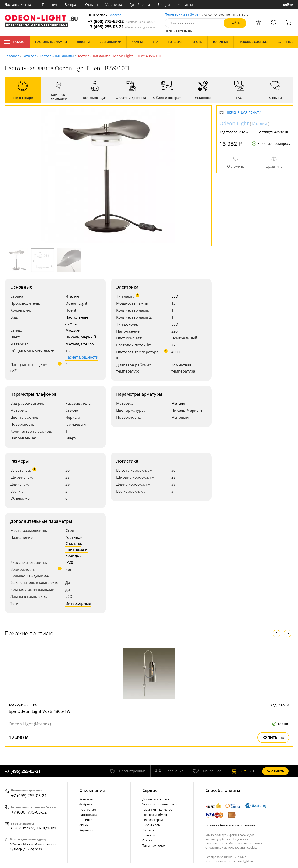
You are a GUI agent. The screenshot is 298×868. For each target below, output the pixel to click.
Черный (89, 337)
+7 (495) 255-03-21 (122, 27)
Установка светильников (160, 804)
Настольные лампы (56, 56)
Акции (84, 825)
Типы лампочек (154, 845)
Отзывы (92, 5)
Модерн (73, 330)
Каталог (15, 42)
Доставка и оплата (20, 5)
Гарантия (50, 5)
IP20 (69, 562)
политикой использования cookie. (232, 847)
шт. (239, 771)
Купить (273, 737)
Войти (288, 5)
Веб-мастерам (153, 820)
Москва (115, 15)
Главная (12, 56)
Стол (70, 530)
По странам (88, 809)
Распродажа (88, 815)
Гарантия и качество (157, 809)
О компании (92, 790)
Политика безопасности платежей (230, 825)
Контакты (185, 5)
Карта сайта (88, 830)
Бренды (164, 5)
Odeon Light (76, 303)
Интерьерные (78, 603)
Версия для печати (244, 113)
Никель (178, 410)
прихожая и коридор (76, 553)
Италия (72, 296)
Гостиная (74, 537)
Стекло (87, 344)
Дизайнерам (140, 5)
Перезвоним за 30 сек (182, 15)
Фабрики (86, 804)
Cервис (150, 790)
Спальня (73, 544)
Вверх (71, 438)
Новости (149, 835)
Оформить (275, 771)
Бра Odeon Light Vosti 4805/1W (40, 711)
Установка (114, 5)
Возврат (71, 5)
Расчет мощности (82, 357)
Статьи (147, 840)
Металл (72, 344)
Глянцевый (76, 424)
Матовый (180, 417)
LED (175, 296)
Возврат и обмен (155, 815)
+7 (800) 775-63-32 (122, 21)
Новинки (86, 820)
